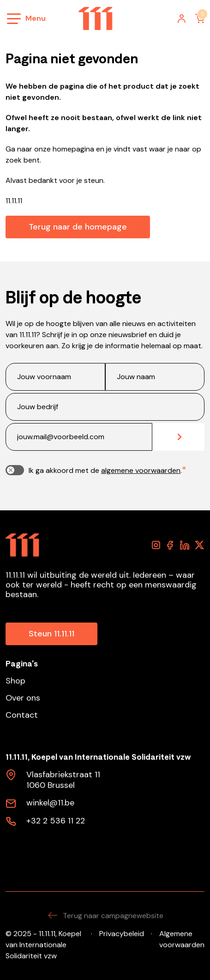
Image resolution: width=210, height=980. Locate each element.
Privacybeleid (122, 934)
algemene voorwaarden (141, 470)
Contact (22, 715)
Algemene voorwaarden (182, 939)
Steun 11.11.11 (51, 634)
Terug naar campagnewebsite (105, 916)
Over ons (23, 698)
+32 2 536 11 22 (56, 821)
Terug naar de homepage (78, 227)
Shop (15, 681)
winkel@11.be (50, 803)
